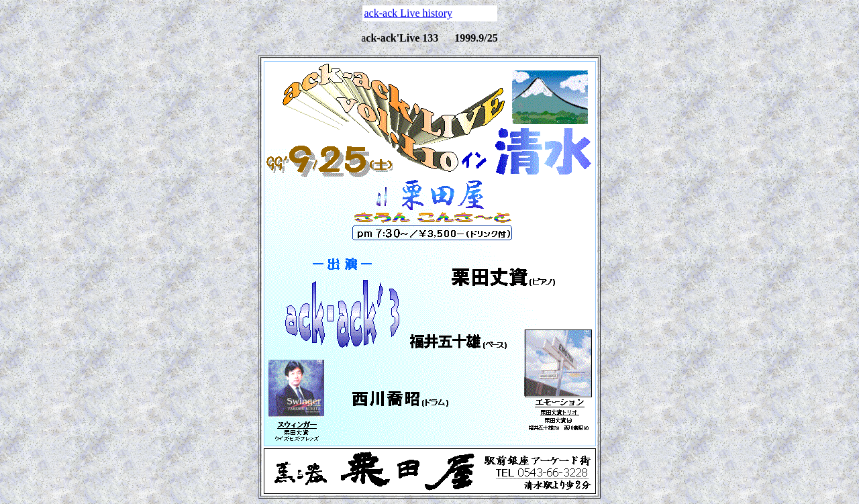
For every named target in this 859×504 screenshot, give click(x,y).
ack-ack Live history (409, 13)
